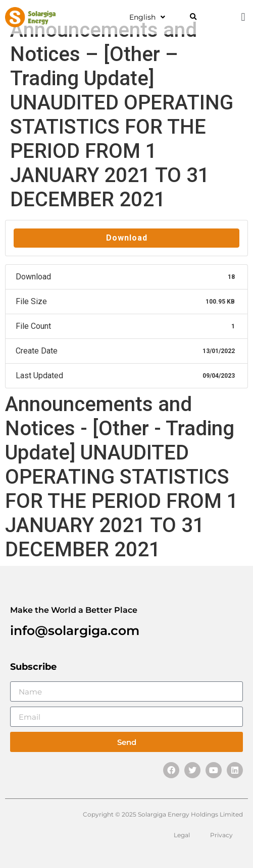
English (147, 17)
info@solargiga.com (75, 630)
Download (127, 238)
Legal (182, 835)
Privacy (221, 835)
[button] (193, 17)
